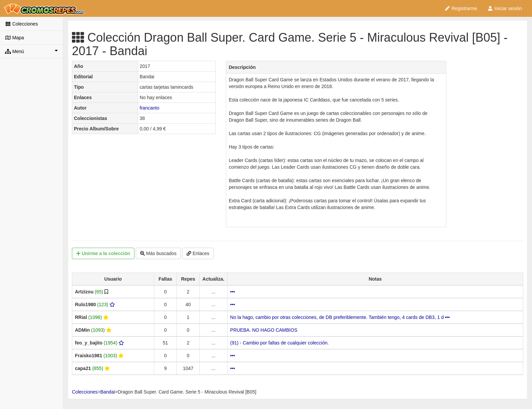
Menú (31, 51)
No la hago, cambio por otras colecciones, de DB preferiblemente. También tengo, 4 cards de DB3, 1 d (340, 317)
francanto (150, 108)
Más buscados (158, 253)
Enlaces (198, 253)
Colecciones (22, 24)
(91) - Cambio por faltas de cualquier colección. (279, 343)
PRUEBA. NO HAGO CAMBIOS (264, 330)
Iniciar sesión (505, 8)
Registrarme (461, 8)
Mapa (14, 38)
